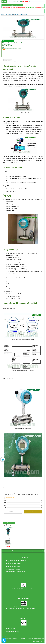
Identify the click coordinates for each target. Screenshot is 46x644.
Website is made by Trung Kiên (38, 641)
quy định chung (33, 551)
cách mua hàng (23, 551)
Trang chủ (5, 551)
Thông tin (13, 551)
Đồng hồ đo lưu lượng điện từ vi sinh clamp (8, 525)
